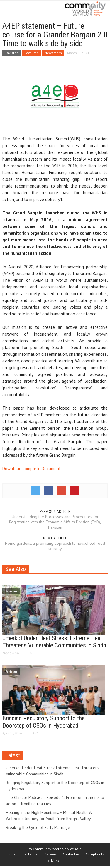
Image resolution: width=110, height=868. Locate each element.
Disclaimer (30, 854)
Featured (32, 53)
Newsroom (53, 53)
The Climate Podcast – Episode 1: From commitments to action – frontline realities (55, 801)
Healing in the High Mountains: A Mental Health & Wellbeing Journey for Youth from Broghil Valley (49, 815)
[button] (22, 9)
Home (11, 854)
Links (55, 860)
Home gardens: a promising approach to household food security (55, 546)
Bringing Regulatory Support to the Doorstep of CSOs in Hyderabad (44, 722)
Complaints (95, 854)
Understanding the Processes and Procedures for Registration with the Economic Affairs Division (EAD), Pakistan (55, 522)
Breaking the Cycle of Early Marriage (38, 827)
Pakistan (12, 53)
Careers (51, 854)
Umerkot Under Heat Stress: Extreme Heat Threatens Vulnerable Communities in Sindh (54, 642)
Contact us (71, 854)
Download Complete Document (32, 469)
